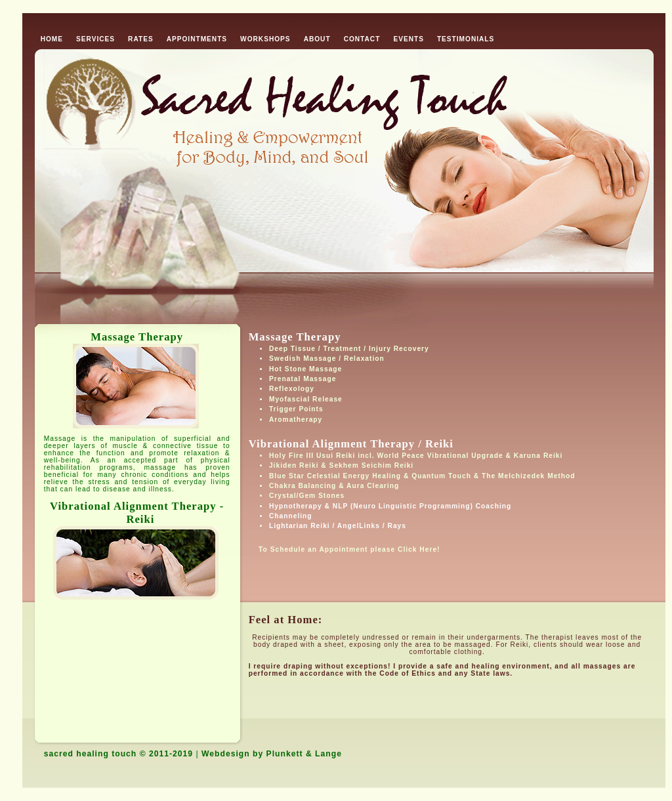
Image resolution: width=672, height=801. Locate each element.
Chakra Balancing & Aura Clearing (334, 486)
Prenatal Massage (303, 379)
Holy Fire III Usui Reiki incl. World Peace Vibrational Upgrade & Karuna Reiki (416, 456)
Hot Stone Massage (305, 369)
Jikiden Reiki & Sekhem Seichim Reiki (341, 465)
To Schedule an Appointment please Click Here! (345, 549)
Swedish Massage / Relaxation (327, 359)
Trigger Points (296, 409)
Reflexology (292, 389)
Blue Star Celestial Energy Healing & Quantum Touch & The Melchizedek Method (422, 476)
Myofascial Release (306, 399)
